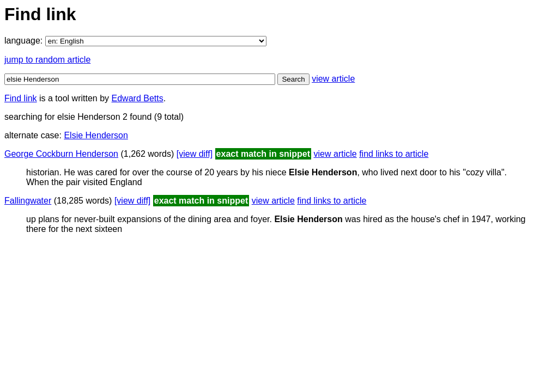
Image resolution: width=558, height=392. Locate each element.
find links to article (394, 154)
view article (333, 79)
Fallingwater (28, 201)
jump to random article (47, 60)
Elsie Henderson (96, 135)
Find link (21, 98)
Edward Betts (138, 98)
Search (293, 79)
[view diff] (195, 154)
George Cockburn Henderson (61, 154)
